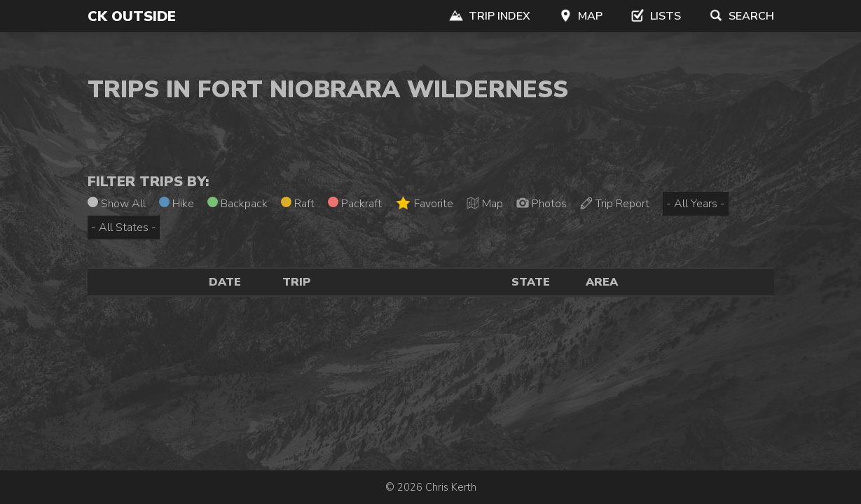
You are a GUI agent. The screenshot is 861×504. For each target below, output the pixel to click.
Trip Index (490, 16)
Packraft (355, 204)
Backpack (237, 204)
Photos (542, 204)
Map (580, 16)
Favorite (424, 203)
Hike (177, 204)
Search (742, 16)
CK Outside (132, 16)
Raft (298, 204)
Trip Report (615, 204)
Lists (656, 16)
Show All (117, 204)
